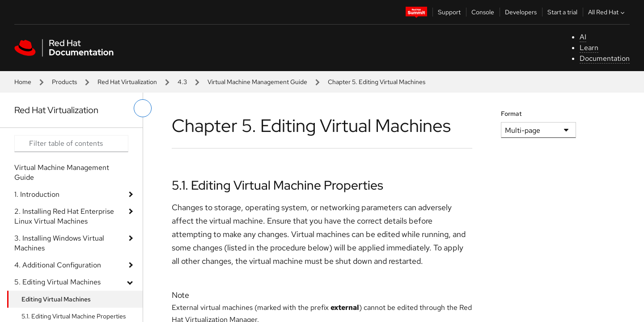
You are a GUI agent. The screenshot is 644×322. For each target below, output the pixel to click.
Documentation (605, 58)
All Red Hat (607, 12)
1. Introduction (37, 194)
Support (449, 12)
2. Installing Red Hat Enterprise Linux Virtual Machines (64, 216)
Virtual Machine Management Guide (257, 82)
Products (64, 82)
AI (583, 37)
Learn (589, 48)
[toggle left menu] (143, 108)
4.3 (182, 82)
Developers (521, 12)
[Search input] (71, 144)
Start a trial (562, 12)
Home (23, 82)
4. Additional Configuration (58, 265)
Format (511, 114)
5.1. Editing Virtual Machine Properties (278, 185)
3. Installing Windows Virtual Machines (59, 243)
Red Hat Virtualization (127, 82)
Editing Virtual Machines (56, 299)
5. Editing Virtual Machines (57, 282)
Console (483, 12)
